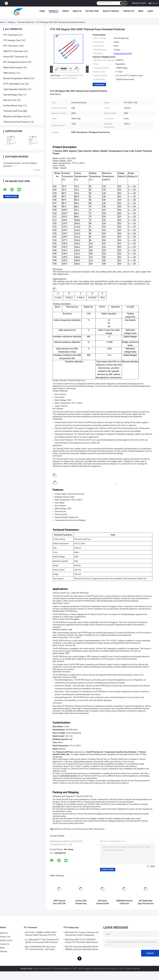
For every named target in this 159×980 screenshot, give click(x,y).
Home (42, 11)
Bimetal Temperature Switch (17, 78)
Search (124, 3)
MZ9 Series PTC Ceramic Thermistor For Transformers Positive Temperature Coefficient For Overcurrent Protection (82, 934)
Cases (150, 11)
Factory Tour (92, 11)
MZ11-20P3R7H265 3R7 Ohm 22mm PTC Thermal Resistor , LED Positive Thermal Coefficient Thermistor (40, 948)
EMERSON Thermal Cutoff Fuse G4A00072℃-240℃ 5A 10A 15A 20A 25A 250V (124, 902)
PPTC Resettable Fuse (14, 84)
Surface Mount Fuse (13, 106)
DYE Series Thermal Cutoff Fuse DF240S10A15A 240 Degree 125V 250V (102, 902)
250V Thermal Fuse (97, 829)
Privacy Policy (26, 969)
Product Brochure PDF (123, 54)
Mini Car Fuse (10, 100)
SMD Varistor (10, 73)
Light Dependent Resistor (15, 89)
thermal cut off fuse (62, 829)
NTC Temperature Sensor (15, 62)
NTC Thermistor (11, 46)
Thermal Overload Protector (16, 122)
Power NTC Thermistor (14, 57)
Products (54, 11)
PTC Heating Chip (12, 40)
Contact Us (129, 11)
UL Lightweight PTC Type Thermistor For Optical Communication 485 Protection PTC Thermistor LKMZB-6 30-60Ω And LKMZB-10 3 (42, 941)
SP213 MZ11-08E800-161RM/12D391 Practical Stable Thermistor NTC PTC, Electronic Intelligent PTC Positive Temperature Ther (41, 934)
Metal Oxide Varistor (13, 68)
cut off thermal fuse (79, 829)
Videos (66, 11)
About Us (77, 11)
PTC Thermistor (11, 35)
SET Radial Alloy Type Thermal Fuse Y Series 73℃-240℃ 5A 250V (146, 902)
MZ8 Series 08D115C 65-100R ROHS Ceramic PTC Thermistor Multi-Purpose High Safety (81, 941)
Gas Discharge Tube (13, 95)
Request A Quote (139, 3)
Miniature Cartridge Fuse (15, 116)
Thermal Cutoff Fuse (26, 22)
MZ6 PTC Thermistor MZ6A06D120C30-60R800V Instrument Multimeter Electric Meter (82, 948)
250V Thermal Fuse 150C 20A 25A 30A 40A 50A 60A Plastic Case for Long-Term (59, 902)
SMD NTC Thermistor (13, 51)
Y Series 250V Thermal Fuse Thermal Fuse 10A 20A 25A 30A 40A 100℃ (81, 902)
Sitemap (3, 951)
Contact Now (99, 85)
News (141, 11)
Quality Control (111, 11)
